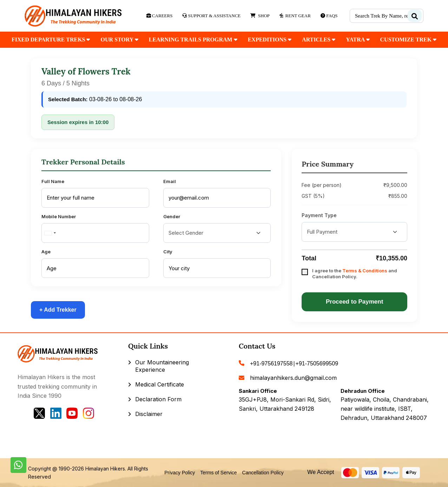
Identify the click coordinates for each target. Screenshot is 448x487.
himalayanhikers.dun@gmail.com (293, 378)
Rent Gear (295, 16)
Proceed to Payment (354, 302)
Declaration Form (158, 399)
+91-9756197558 (271, 363)
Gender (172, 216)
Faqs (329, 16)
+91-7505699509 (317, 363)
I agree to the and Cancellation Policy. (355, 274)
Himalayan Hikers (105, 469)
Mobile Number (59, 216)
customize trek (409, 40)
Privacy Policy (180, 473)
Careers (160, 16)
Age (46, 252)
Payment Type (319, 215)
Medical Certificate (160, 384)
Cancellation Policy (263, 473)
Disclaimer (149, 414)
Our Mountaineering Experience (162, 366)
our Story (119, 40)
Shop (260, 16)
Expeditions (270, 40)
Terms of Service (218, 473)
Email (170, 181)
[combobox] (50, 233)
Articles (319, 40)
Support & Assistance (211, 16)
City (168, 252)
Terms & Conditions (365, 271)
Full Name (53, 181)
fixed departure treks (51, 40)
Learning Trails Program (193, 40)
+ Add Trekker (58, 310)
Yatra (358, 40)
